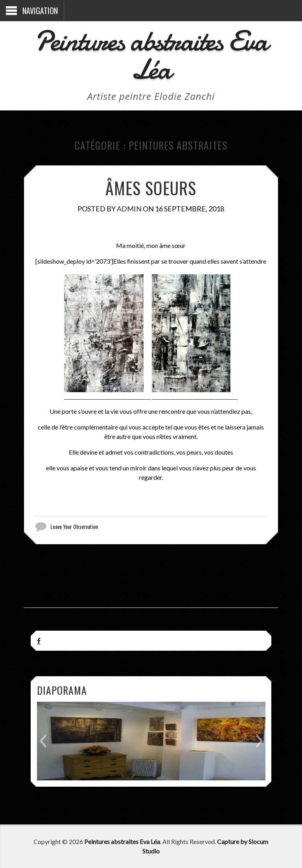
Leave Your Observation (74, 527)
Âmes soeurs (151, 188)
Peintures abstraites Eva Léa (151, 55)
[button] (43, 741)
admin (129, 209)
